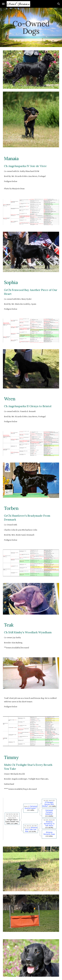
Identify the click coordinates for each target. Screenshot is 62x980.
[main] (31, 27)
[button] (3, 4)
